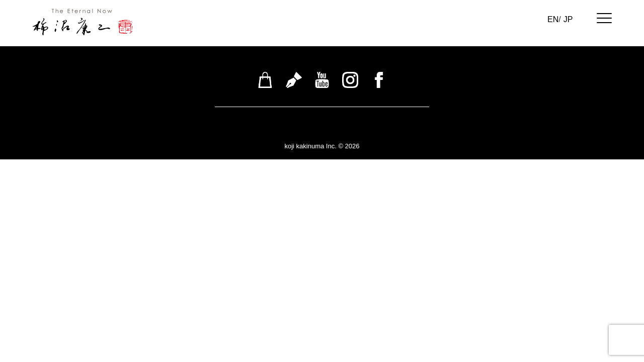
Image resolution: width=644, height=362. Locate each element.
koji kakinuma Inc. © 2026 (322, 146)
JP (568, 19)
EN (553, 19)
